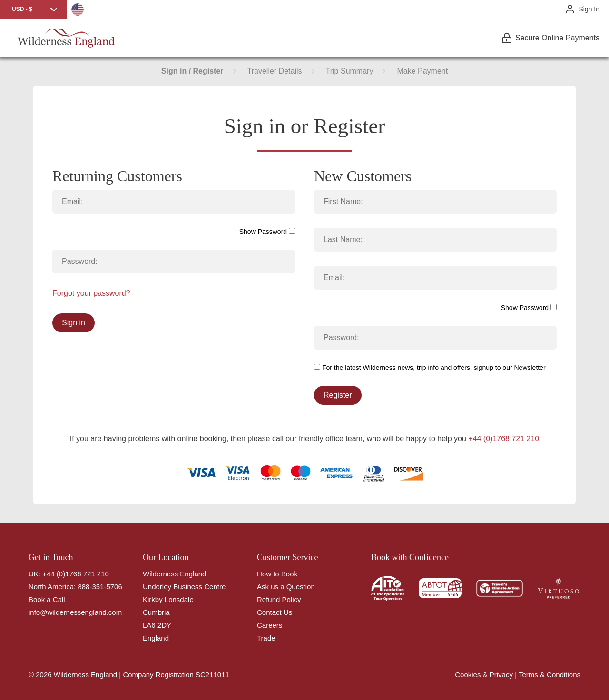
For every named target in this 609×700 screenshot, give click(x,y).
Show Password (267, 232)
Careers (270, 625)
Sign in (74, 323)
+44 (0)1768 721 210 (504, 439)
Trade (266, 638)
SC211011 (212, 675)
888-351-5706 (100, 587)
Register (338, 395)
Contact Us (275, 612)
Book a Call (47, 599)
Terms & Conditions (550, 675)
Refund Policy (279, 599)
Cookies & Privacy (484, 675)
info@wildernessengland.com (75, 612)
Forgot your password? (91, 293)
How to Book (277, 574)
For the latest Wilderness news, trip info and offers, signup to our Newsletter (430, 368)
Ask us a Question (286, 587)
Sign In (589, 9)
